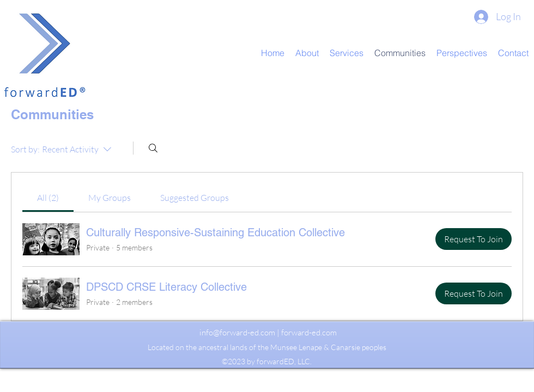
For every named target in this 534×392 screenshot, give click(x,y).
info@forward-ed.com (237, 332)
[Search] (153, 148)
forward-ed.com (309, 332)
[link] (48, 198)
